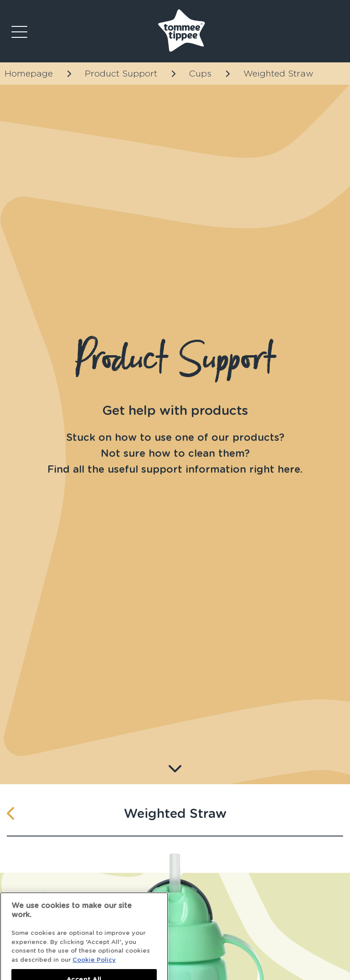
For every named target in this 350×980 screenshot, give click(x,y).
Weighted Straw (278, 74)
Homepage (29, 74)
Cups (200, 74)
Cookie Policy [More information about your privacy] (94, 967)
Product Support (121, 74)
